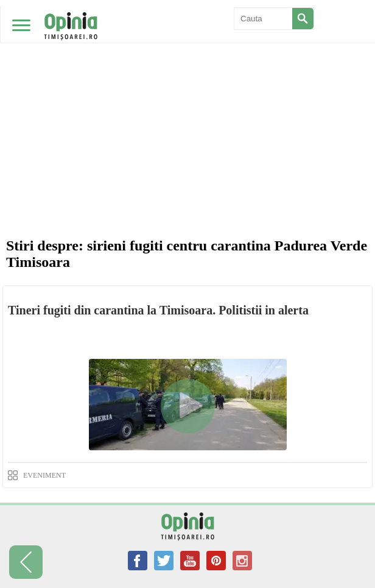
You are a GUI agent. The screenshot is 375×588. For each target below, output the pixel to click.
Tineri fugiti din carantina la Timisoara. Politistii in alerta (158, 310)
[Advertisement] (187, 91)
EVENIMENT (44, 475)
